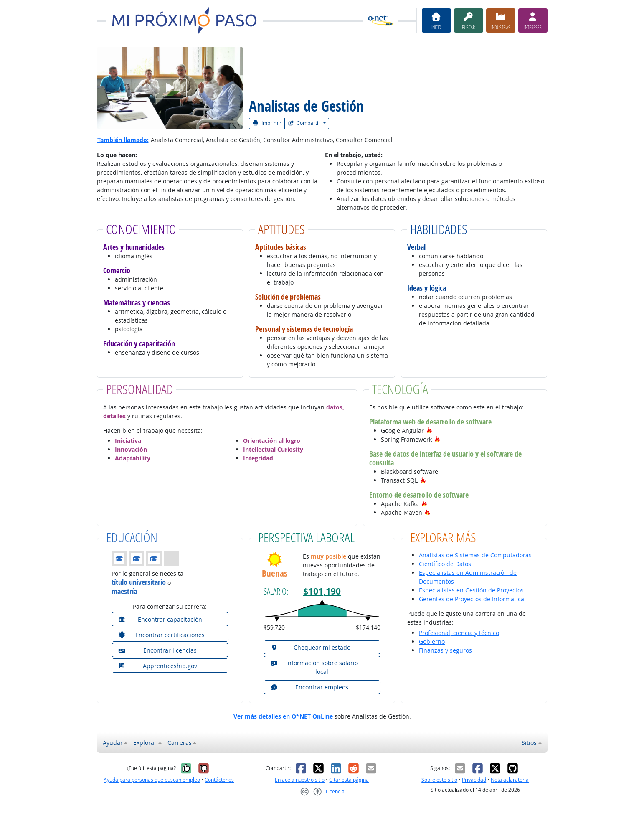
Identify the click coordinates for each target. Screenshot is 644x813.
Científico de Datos (445, 564)
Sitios (529, 743)
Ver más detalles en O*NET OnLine (283, 716)
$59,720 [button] (274, 627)
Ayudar (113, 743)
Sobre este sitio (439, 780)
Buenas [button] (275, 573)
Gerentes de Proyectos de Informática (472, 599)
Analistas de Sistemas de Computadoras (475, 555)
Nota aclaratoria (510, 780)
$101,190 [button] (322, 591)
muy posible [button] (328, 556)
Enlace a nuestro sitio (300, 780)
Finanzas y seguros (445, 650)
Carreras (180, 743)
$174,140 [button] (368, 627)
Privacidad (474, 780)
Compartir (305, 123)
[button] (429, 431)
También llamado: (123, 140)
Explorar (145, 743)
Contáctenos (219, 780)
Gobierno (432, 642)
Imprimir (267, 123)
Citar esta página (349, 780)
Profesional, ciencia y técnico (459, 633)
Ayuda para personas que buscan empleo (152, 780)
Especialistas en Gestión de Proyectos (471, 590)
